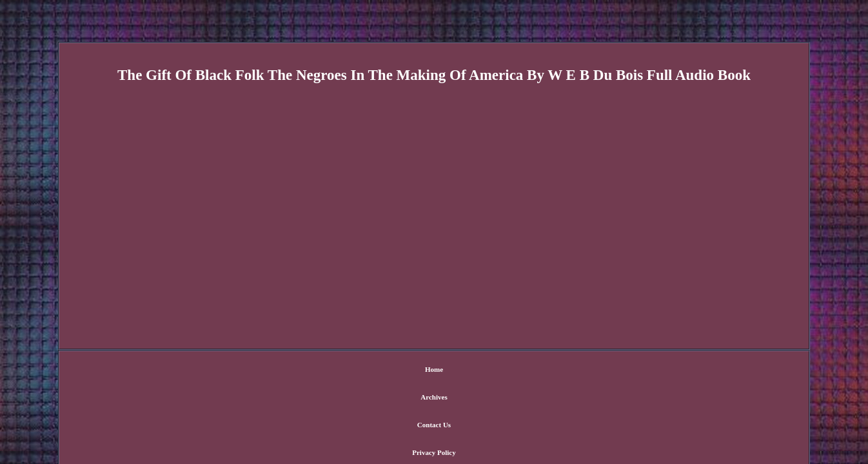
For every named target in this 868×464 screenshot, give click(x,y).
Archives (360, 371)
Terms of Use (527, 371)
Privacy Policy (466, 371)
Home (318, 371)
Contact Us (409, 371)
